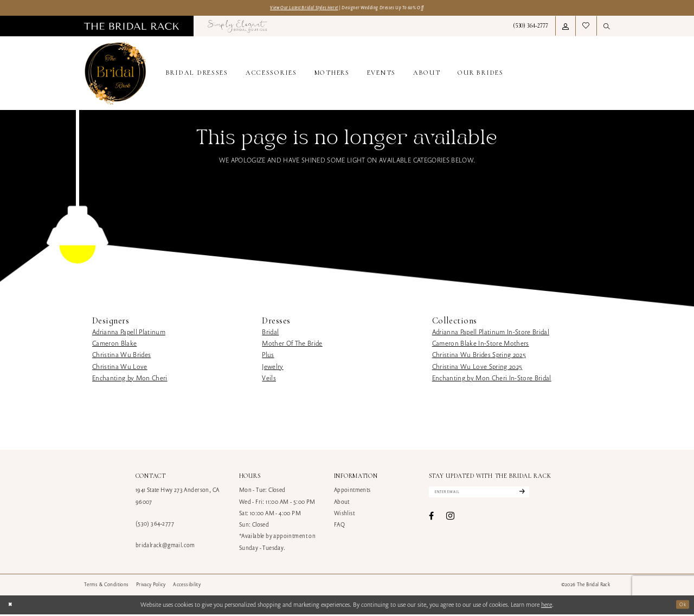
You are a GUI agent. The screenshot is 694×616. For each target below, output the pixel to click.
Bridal (270, 333)
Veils (269, 380)
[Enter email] (493, 495)
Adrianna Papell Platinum (129, 333)
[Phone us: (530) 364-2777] (531, 27)
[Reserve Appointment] (570, 75)
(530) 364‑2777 (155, 525)
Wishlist (344, 515)
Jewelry (272, 368)
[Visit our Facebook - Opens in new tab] (431, 521)
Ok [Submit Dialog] (681, 606)
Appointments (352, 491)
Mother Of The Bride (292, 345)
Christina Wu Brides (121, 356)
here (547, 606)
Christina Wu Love (120, 368)
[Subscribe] (548, 495)
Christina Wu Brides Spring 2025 (479, 356)
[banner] (115, 75)
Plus (268, 356)
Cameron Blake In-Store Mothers (481, 345)
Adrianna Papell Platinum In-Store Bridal (491, 333)
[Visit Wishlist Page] (586, 27)
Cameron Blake (114, 345)
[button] (566, 27)
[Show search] (607, 27)
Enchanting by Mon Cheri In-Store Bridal (492, 380)
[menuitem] (131, 28)
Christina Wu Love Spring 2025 (477, 368)
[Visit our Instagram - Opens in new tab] (450, 520)
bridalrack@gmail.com (165, 547)
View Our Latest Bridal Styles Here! (293, 8)
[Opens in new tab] (238, 28)
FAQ (339, 526)
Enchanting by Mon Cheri (130, 380)
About (342, 503)
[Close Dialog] (12, 607)
